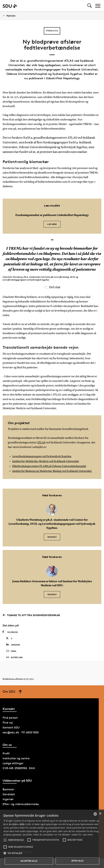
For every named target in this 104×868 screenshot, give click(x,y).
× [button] (100, 814)
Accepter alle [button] (29, 861)
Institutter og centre (16, 758)
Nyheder (11, 16)
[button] (5, 840)
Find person (10, 718)
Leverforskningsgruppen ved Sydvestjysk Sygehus (42, 457)
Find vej (8, 723)
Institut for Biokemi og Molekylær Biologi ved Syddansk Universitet (52, 471)
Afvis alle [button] (77, 861)
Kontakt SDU (11, 727)
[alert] (52, 839)
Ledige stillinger (13, 763)
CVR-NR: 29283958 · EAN (19, 768)
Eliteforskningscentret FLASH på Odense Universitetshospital (49, 466)
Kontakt (52, 537)
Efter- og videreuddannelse (21, 804)
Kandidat (9, 794)
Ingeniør (8, 799)
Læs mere (52, 224)
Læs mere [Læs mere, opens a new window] (88, 835)
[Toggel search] (90, 6)
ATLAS (41, 443)
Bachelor (8, 789)
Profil (6, 753)
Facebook (10, 632)
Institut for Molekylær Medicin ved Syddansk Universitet (46, 461)
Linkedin (13, 645)
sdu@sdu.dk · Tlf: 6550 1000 (21, 732)
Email (11, 651)
